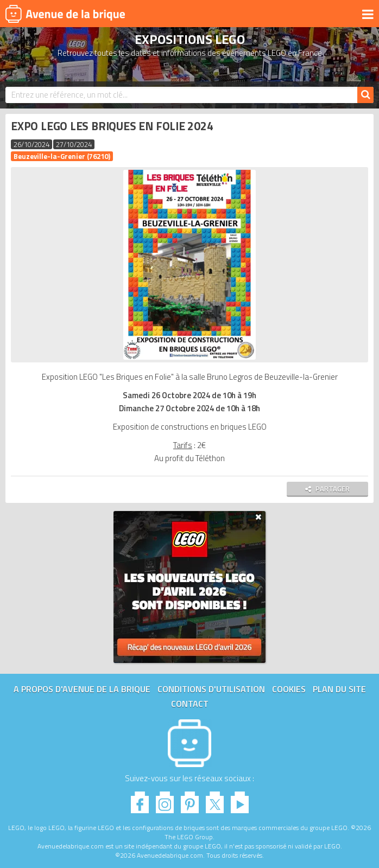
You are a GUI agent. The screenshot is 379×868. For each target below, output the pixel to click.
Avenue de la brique (65, 14)
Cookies (289, 689)
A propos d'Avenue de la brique (82, 689)
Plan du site (339, 689)
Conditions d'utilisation (211, 689)
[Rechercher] (365, 95)
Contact (190, 704)
